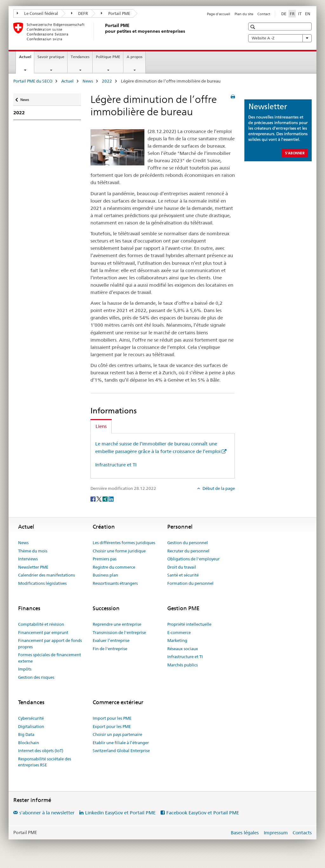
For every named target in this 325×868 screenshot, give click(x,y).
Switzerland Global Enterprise (121, 751)
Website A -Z (280, 38)
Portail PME (116, 13)
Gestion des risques (36, 677)
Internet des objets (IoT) (41, 751)
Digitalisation (31, 726)
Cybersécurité (31, 718)
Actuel (27, 59)
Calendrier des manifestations (46, 575)
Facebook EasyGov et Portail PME (203, 813)
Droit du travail (182, 567)
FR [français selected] (292, 14)
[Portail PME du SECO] (104, 31)
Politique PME (108, 57)
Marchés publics (182, 665)
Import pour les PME (112, 718)
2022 (107, 81)
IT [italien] (300, 14)
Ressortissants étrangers (115, 583)
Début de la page (218, 488)
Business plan (105, 575)
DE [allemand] (284, 14)
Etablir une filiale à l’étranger (121, 743)
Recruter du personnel (188, 551)
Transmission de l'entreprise (119, 632)
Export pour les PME (112, 726)
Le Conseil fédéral (37, 13)
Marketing (177, 640)
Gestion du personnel (188, 543)
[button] (253, 27)
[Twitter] (99, 499)
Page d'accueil (219, 14)
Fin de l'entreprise (110, 649)
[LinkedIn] (111, 499)
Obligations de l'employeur (193, 559)
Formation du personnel (190, 583)
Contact (264, 14)
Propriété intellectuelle (189, 624)
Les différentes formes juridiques (124, 543)
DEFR (80, 13)
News (88, 81)
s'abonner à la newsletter (47, 813)
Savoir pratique (51, 57)
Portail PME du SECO (33, 81)
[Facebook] (93, 499)
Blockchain (29, 743)
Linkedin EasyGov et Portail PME (120, 813)
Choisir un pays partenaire (117, 734)
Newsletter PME (33, 567)
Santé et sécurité (183, 575)
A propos (135, 57)
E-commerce (179, 632)
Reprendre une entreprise (117, 624)
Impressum (276, 833)
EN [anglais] (308, 14)
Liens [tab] (101, 426)
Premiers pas (105, 559)
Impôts (25, 669)
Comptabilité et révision (41, 624)
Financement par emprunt (43, 632)
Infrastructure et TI (116, 465)
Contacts (302, 833)
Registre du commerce (114, 567)
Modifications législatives (42, 583)
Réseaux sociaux (183, 649)
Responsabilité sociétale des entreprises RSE (45, 762)
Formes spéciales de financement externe (50, 658)
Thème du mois (33, 551)
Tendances (80, 57)
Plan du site (244, 14)
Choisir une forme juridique (119, 551)
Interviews (28, 559)
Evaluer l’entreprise (111, 640)
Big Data (26, 734)
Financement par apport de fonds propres (50, 644)
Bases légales (245, 833)
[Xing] (106, 499)
